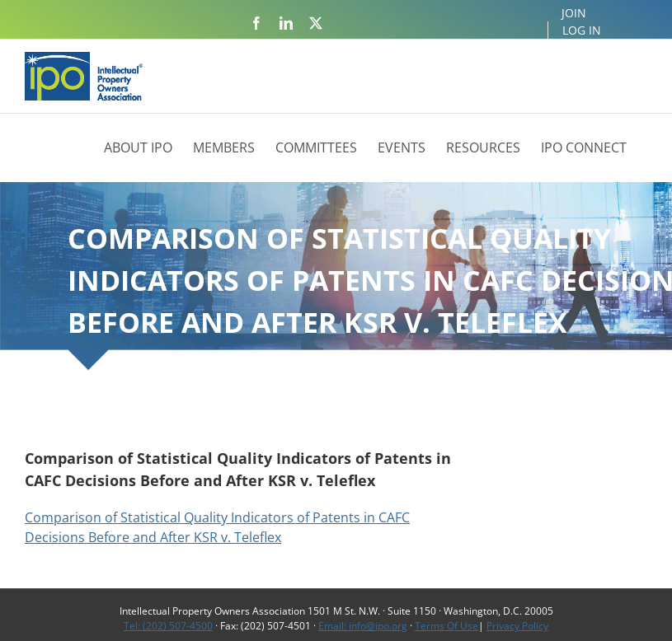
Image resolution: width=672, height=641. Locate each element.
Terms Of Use (446, 626)
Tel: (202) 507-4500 (168, 626)
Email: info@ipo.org (363, 626)
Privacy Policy (517, 626)
